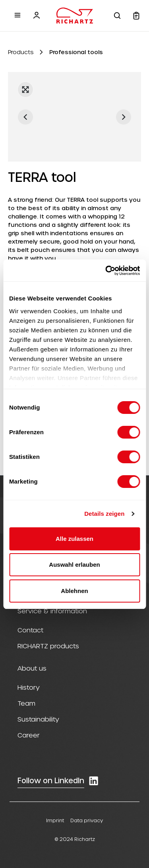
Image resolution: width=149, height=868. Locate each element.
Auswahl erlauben (74, 565)
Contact (30, 630)
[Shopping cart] (136, 16)
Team (26, 703)
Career (29, 735)
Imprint (55, 820)
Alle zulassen (74, 539)
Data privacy (87, 820)
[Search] (117, 16)
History (29, 687)
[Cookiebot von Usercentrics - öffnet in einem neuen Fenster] (106, 271)
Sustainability (38, 719)
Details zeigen (104, 514)
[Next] (124, 117)
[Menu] (17, 15)
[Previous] (25, 117)
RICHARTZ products (48, 646)
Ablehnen (74, 591)
